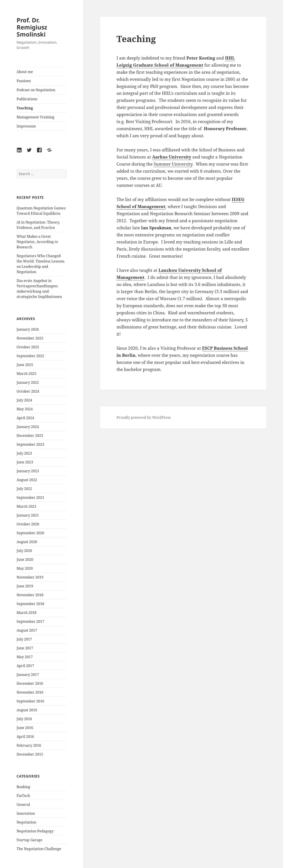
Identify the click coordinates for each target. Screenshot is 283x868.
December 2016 (30, 683)
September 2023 (30, 444)
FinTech (23, 796)
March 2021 (27, 506)
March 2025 (27, 374)
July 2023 (24, 453)
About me (25, 72)
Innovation (26, 813)
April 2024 (25, 418)
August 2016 (27, 710)
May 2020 (25, 568)
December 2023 (30, 436)
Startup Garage (30, 840)
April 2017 (25, 666)
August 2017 (27, 630)
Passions (24, 81)
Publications (27, 99)
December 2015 (30, 754)
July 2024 (24, 400)
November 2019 (30, 577)
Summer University (173, 164)
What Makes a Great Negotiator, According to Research (37, 242)
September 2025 (30, 356)
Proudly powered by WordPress (144, 417)
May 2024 (25, 409)
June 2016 (25, 728)
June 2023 (25, 462)
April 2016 (25, 737)
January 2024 (28, 427)
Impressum (26, 126)
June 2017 (25, 648)
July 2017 (24, 639)
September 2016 (30, 701)
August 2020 (27, 542)
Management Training (35, 117)
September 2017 (30, 621)
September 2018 (30, 604)
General (23, 804)
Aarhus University (172, 157)
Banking (23, 787)
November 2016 (30, 692)
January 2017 (28, 675)
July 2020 (24, 551)
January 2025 (28, 382)
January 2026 (28, 329)
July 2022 (24, 489)
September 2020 (30, 533)
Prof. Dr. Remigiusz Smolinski (32, 27)
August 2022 (27, 480)
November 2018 (30, 595)
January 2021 (28, 515)
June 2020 (25, 559)
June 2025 (25, 365)
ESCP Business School (225, 348)
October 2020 (28, 524)
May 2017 (25, 657)
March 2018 (27, 613)
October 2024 (28, 391)
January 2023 (28, 471)
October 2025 (28, 347)
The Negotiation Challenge (39, 849)
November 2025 (30, 338)
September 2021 (30, 498)
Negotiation (26, 822)
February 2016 (29, 745)
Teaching (25, 108)
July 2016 (24, 719)
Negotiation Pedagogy (35, 831)
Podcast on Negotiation (36, 90)
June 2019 (25, 586)
